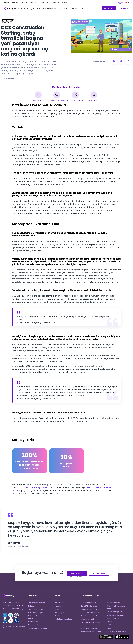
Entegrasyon (32, 9)
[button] (114, 61)
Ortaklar (54, 3)
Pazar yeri (65, 3)
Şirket (44, 3)
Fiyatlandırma (64, 9)
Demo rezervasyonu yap (36, 487)
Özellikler (18, 9)
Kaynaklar (76, 9)
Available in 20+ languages (14, 627)
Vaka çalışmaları (50, 9)
